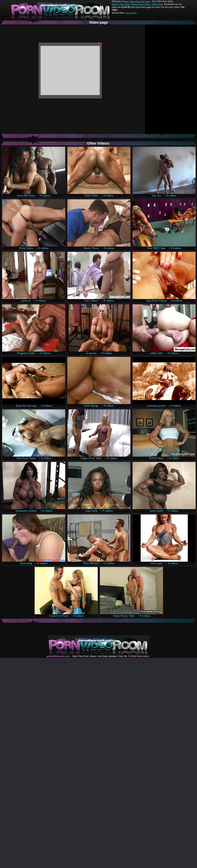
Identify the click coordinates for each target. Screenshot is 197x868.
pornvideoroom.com (58, 656)
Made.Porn (158, 4)
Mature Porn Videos (141, 4)
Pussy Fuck (131, 13)
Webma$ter (143, 656)
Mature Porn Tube (121, 4)
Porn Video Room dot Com (137, 1)
